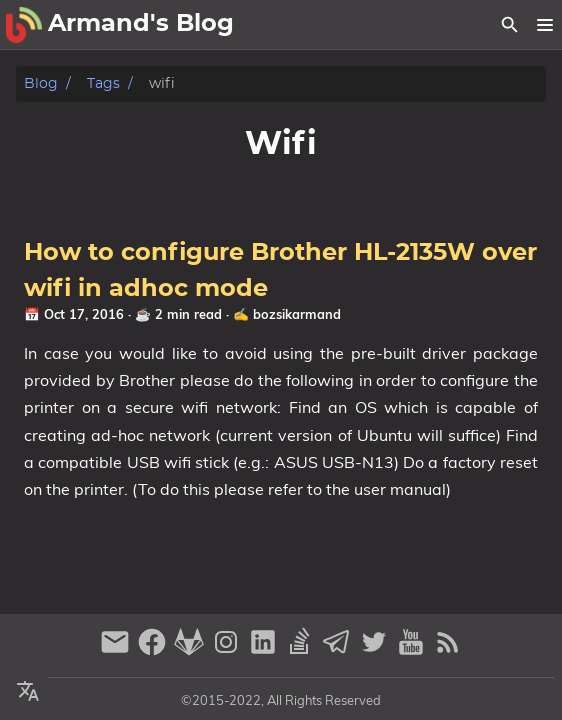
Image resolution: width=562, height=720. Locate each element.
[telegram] (339, 650)
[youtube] (413, 650)
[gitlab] (191, 650)
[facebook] (154, 650)
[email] (117, 650)
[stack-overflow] (302, 650)
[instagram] (228, 650)
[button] (544, 25)
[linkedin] (265, 650)
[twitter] (376, 650)
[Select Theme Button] (28, 692)
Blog (41, 83)
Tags (103, 83)
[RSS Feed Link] (448, 650)
